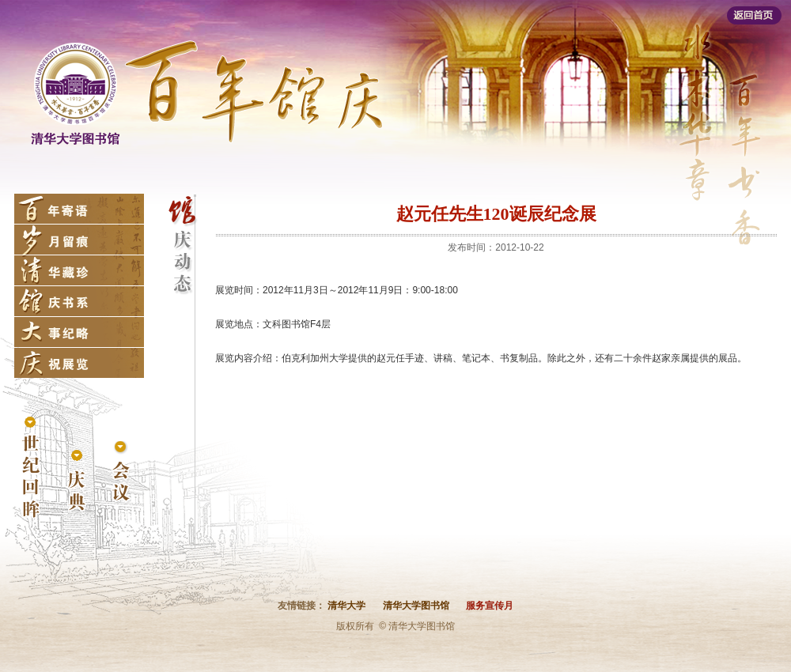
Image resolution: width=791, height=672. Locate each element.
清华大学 (346, 606)
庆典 (76, 481)
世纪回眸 (31, 468)
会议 (121, 473)
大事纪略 (79, 332)
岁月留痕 (79, 240)
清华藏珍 (79, 270)
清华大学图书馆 (416, 606)
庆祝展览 (79, 363)
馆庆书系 (79, 301)
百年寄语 (79, 209)
